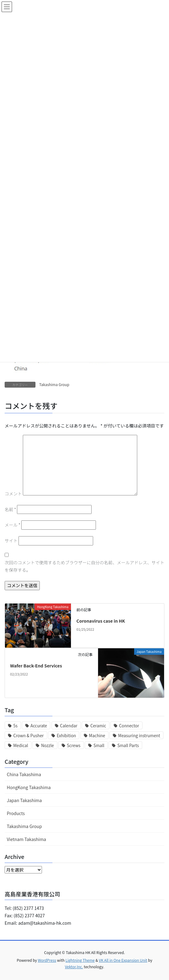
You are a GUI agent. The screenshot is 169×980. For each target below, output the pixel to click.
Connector (129, 726)
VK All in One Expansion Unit (123, 960)
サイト (11, 540)
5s (15, 726)
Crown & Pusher (29, 736)
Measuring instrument (139, 736)
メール (12, 525)
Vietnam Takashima (27, 839)
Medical (21, 745)
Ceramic (98, 726)
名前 (10, 509)
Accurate (39, 726)
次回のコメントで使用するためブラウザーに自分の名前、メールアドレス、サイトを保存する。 (84, 566)
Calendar (69, 726)
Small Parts (128, 745)
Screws (74, 745)
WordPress (47, 960)
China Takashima (24, 774)
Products (16, 813)
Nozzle (47, 745)
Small (99, 745)
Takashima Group (54, 384)
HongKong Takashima (29, 787)
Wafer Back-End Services (36, 666)
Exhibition (66, 736)
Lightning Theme (80, 960)
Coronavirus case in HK (101, 621)
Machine (97, 736)
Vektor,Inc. (74, 967)
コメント (13, 494)
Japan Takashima (24, 800)
